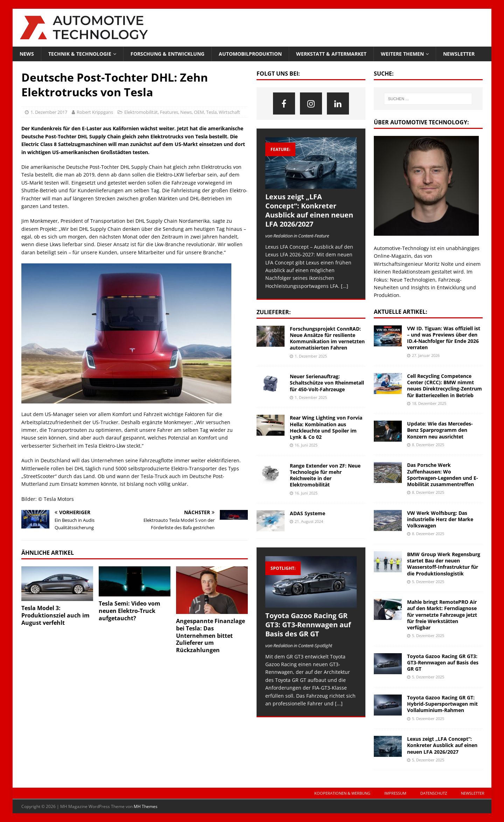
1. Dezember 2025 (311, 356)
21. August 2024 (309, 521)
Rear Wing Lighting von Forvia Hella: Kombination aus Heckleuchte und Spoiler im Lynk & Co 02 (326, 427)
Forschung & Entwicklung (167, 54)
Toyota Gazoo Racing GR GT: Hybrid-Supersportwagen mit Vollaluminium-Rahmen (442, 704)
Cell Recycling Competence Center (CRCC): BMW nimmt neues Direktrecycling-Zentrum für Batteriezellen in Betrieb (444, 386)
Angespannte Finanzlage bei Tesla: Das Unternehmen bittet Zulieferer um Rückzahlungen (211, 636)
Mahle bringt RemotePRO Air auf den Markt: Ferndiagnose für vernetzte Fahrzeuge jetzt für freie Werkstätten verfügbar (442, 615)
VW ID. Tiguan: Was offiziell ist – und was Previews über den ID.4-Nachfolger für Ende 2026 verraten (444, 338)
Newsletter (459, 54)
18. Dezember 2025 (429, 403)
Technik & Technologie (80, 54)
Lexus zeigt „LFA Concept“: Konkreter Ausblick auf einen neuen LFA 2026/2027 (309, 210)
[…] (345, 286)
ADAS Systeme (307, 513)
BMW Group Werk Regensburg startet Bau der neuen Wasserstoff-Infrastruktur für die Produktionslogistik (444, 564)
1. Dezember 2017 (49, 112)
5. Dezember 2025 (428, 582)
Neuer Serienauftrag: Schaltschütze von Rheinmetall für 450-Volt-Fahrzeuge (327, 383)
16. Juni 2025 (306, 445)
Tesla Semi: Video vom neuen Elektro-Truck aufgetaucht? (129, 611)
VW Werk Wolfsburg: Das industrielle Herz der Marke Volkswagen (440, 519)
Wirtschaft (229, 112)
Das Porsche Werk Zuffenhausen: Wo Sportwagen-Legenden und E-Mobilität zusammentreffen (443, 475)
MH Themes (146, 806)
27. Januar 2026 (426, 355)
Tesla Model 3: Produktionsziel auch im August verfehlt (55, 615)
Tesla (211, 112)
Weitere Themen (402, 54)
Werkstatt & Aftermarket (331, 54)
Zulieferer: (274, 312)
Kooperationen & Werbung (342, 793)
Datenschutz (434, 793)
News (27, 54)
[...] (339, 703)
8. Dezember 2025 (428, 445)
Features (169, 112)
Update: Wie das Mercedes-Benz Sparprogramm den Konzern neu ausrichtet (440, 430)
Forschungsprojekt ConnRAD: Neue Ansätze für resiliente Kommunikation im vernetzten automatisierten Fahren (327, 338)
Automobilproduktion (250, 54)
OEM (199, 112)
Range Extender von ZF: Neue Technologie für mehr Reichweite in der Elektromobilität (325, 475)
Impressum (395, 793)
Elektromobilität (141, 112)
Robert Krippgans (95, 112)
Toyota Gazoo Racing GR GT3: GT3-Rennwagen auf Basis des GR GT (308, 625)
